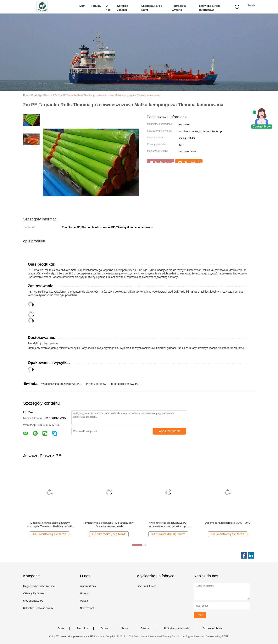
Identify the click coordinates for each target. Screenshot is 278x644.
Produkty (95, 6)
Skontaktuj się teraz (190, 162)
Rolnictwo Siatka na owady (38, 608)
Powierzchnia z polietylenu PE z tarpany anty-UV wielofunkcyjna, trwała (109, 525)
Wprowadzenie (88, 586)
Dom (82, 6)
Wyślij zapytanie (170, 431)
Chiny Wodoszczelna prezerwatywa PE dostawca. (77, 636)
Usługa (84, 601)
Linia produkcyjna (147, 586)
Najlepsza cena (162, 162)
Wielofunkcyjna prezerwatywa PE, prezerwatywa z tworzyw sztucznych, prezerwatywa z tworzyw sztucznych (168, 525)
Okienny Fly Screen (34, 593)
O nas (108, 8)
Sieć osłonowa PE (33, 601)
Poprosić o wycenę (179, 8)
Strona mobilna (213, 628)
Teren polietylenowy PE (125, 384)
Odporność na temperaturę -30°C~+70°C (228, 523)
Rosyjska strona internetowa (210, 8)
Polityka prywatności (177, 628)
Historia (84, 593)
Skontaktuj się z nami (152, 8)
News (125, 628)
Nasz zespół (87, 608)
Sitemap (146, 628)
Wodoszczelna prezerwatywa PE (61, 384)
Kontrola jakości (123, 8)
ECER (225, 636)
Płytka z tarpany (96, 384)
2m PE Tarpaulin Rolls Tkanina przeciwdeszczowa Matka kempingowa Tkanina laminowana (109, 95)
